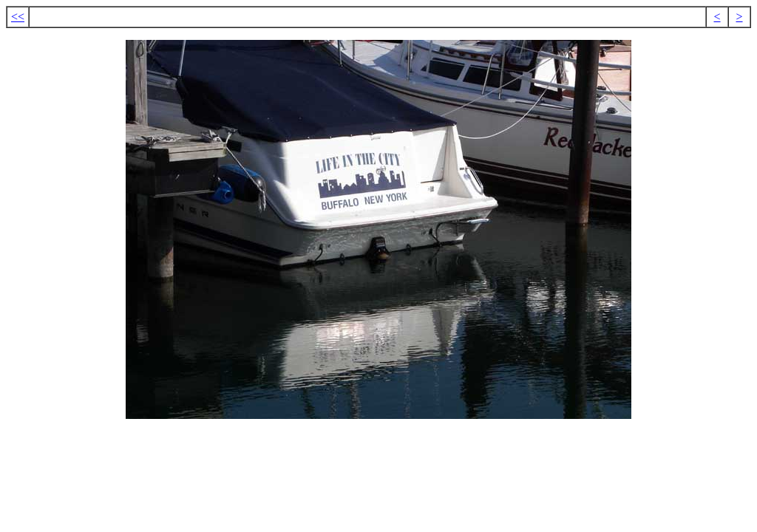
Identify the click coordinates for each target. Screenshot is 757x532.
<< (18, 17)
